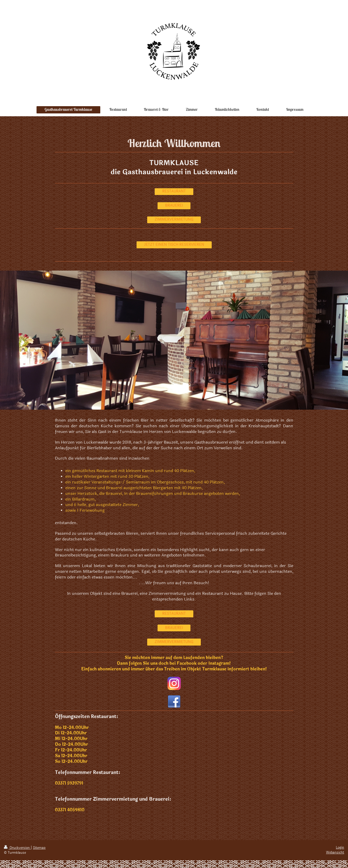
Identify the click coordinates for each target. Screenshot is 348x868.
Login (340, 848)
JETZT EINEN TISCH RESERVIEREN (174, 245)
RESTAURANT (174, 191)
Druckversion (17, 848)
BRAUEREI (174, 205)
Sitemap (39, 848)
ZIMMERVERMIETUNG (174, 219)
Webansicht (335, 852)
